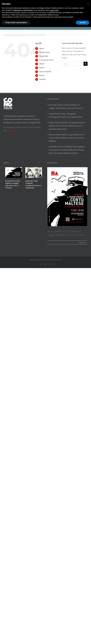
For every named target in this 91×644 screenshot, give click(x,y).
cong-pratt (13, 131)
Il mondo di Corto (46, 60)
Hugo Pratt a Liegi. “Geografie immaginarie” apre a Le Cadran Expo (65, 115)
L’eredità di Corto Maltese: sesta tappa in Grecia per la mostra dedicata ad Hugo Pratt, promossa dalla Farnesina (67, 150)
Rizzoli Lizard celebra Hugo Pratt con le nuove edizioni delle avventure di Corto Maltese (67, 138)
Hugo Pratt (44, 56)
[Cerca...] (73, 64)
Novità (42, 68)
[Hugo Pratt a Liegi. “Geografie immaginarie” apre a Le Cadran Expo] (34, 172)
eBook (42, 64)
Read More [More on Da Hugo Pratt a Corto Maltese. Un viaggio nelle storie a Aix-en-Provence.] (83, 242)
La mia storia (44, 52)
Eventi (42, 75)
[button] (88, 4)
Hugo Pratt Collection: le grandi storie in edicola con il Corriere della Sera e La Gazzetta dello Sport (67, 126)
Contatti (42, 79)
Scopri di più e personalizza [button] (16, 22)
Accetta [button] (83, 22)
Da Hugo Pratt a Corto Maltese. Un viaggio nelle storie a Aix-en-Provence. (66, 107)
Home (42, 48)
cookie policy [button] (54, 10)
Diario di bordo (45, 72)
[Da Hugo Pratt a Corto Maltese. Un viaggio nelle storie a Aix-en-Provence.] (14, 172)
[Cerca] (86, 64)
